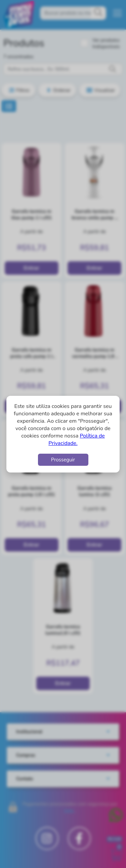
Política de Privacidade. (77, 440)
